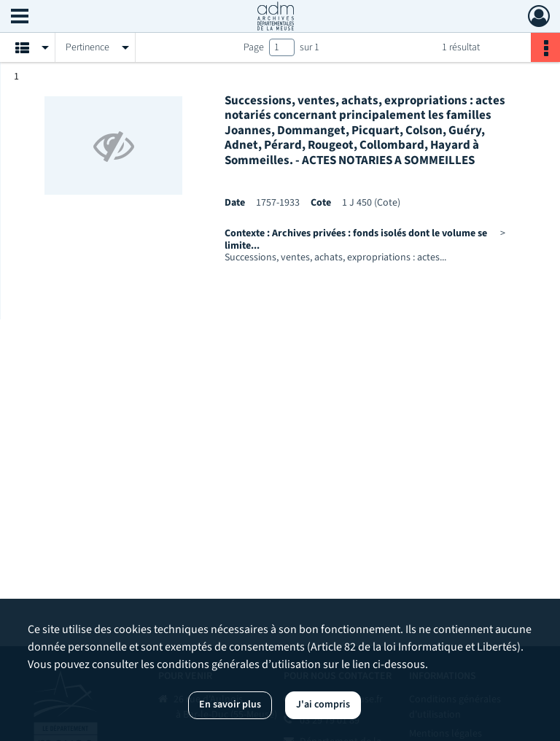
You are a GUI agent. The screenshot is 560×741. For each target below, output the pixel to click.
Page (254, 47)
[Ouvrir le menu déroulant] (20, 18)
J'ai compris (323, 705)
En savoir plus (230, 705)
